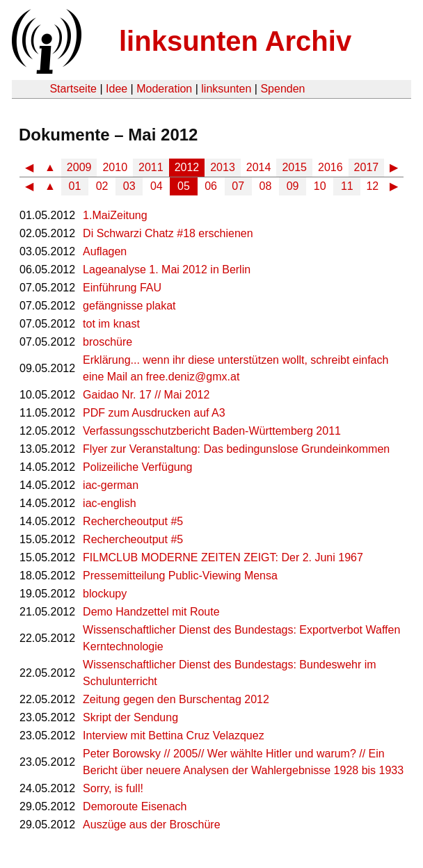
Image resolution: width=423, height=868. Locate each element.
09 (293, 186)
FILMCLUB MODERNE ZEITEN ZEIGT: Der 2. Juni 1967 (223, 557)
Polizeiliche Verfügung (137, 467)
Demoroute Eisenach (135, 806)
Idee (117, 89)
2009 (79, 167)
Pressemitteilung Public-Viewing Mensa (180, 576)
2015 (294, 167)
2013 (223, 167)
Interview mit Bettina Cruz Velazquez (174, 736)
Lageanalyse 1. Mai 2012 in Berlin (167, 270)
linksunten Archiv (235, 41)
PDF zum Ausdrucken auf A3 (154, 413)
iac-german (111, 485)
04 (157, 186)
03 (129, 186)
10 (320, 186)
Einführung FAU (122, 288)
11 (347, 186)
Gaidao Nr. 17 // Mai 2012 (146, 395)
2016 (330, 167)
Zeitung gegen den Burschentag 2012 (176, 699)
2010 (115, 167)
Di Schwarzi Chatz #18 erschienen (168, 233)
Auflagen (105, 251)
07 (238, 186)
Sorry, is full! (113, 788)
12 (372, 186)
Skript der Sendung (130, 717)
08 (266, 186)
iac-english (109, 503)
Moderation (164, 89)
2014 (259, 167)
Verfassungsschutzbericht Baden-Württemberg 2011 (212, 431)
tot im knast (111, 324)
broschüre (107, 342)
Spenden (282, 89)
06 (211, 186)
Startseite (73, 89)
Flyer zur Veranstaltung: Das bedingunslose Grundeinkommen (236, 449)
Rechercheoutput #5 (133, 521)
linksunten (226, 89)
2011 (151, 167)
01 (75, 186)
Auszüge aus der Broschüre (151, 825)
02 (102, 186)
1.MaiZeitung (115, 215)
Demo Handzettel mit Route (151, 612)
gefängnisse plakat (129, 306)
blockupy (105, 594)
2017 (367, 167)
